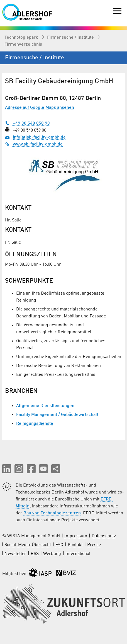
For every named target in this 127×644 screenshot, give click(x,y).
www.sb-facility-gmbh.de (34, 144)
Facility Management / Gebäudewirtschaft (57, 415)
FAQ (59, 545)
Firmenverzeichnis (23, 45)
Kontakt (75, 545)
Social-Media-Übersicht (28, 545)
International (78, 554)
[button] (7, 469)
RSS (35, 554)
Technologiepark (22, 38)
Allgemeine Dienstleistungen (45, 406)
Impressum (76, 536)
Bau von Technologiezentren (52, 513)
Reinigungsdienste (35, 424)
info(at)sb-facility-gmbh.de (39, 137)
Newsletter (15, 554)
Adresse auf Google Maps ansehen (40, 108)
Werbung (52, 554)
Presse (94, 545)
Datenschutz (104, 536)
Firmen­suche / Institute (71, 38)
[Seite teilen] (56, 469)
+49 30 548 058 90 (27, 124)
